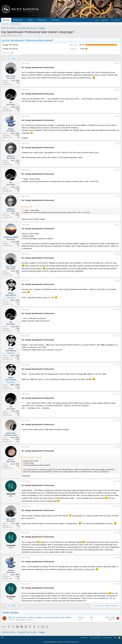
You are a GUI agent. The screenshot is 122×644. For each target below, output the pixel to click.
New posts (5, 24)
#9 (119, 280)
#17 (118, 506)
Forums (6, 20)
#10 (118, 309)
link (84, 516)
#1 (119, 63)
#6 (119, 196)
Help (115, 638)
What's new (18, 20)
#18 (118, 533)
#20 (118, 584)
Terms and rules (95, 638)
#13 (118, 394)
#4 (119, 143)
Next (13, 59)
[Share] (116, 63)
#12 (118, 365)
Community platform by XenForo (61, 642)
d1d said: (26, 207)
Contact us (84, 638)
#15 (118, 447)
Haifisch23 (12, 620)
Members (55, 20)
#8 (119, 254)
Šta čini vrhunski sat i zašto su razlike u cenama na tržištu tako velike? (40, 617)
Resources (42, 20)
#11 (118, 336)
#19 (118, 558)
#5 (119, 170)
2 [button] (73, 49)
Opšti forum (30, 620)
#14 (118, 420)
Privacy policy (107, 638)
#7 (119, 225)
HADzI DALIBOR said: (31, 457)
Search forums (15, 24)
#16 (118, 481)
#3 (119, 116)
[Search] (115, 20)
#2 (119, 90)
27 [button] (73, 45)
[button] (24, 20)
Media (30, 20)
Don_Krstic (7, 36)
